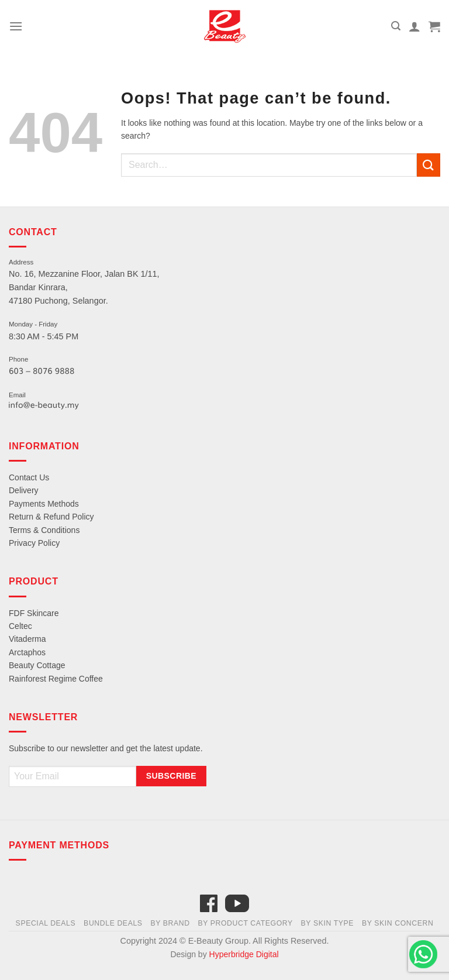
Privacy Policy (34, 543)
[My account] (415, 26)
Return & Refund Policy (51, 517)
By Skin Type (328, 923)
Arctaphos (27, 652)
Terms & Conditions (44, 530)
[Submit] (429, 165)
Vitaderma (27, 639)
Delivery (24, 490)
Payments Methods (44, 504)
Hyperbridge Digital (244, 954)
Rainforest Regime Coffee (56, 679)
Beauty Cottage (37, 665)
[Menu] (16, 26)
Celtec (20, 626)
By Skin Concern (398, 923)
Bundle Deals (113, 923)
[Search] (396, 26)
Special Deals (46, 923)
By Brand (170, 923)
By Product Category (245, 923)
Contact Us (29, 477)
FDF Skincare (34, 613)
